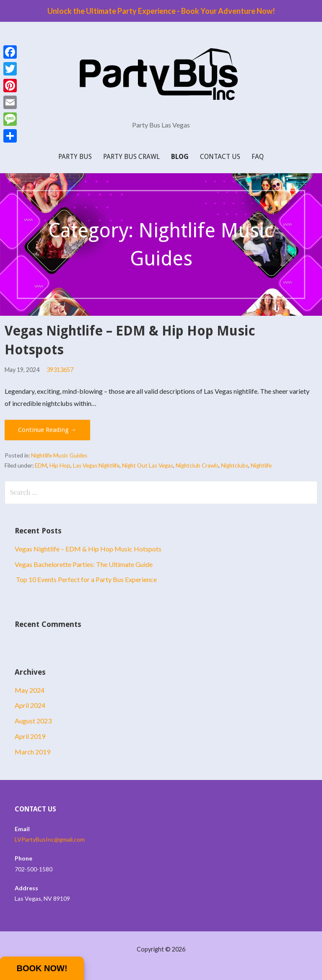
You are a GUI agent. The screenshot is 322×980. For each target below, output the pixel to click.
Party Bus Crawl (131, 157)
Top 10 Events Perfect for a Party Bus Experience (86, 579)
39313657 (60, 370)
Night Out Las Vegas (148, 465)
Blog (180, 157)
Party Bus (75, 157)
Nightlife (261, 465)
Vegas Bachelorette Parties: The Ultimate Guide (84, 564)
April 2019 (30, 736)
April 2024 (30, 705)
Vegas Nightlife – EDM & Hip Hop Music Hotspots (88, 549)
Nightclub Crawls (197, 465)
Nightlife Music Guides (59, 455)
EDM (41, 465)
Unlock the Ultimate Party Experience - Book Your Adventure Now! (161, 11)
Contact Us (220, 157)
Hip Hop (60, 465)
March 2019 (32, 752)
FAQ (258, 157)
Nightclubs (235, 465)
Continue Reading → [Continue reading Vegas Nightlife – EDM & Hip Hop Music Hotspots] (47, 430)
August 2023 (33, 721)
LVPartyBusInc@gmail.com (50, 839)
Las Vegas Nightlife (96, 465)
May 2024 (30, 690)
